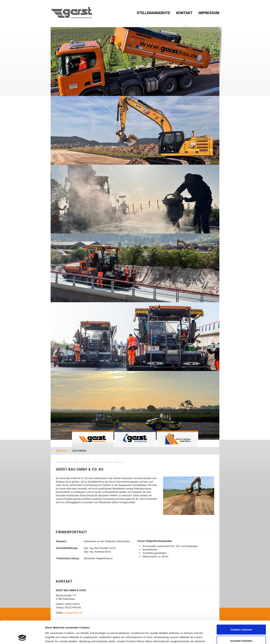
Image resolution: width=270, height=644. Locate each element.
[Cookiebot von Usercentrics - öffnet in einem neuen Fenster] (22, 637)
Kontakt (184, 13)
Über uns (61, 451)
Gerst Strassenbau (93, 439)
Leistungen (79, 451)
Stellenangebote (153, 13)
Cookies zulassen (241, 608)
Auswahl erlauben (241, 620)
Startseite (85, 462)
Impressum (209, 13)
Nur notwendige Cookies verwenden (241, 633)
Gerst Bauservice (135, 439)
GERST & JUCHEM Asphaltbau (177, 439)
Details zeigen (183, 635)
